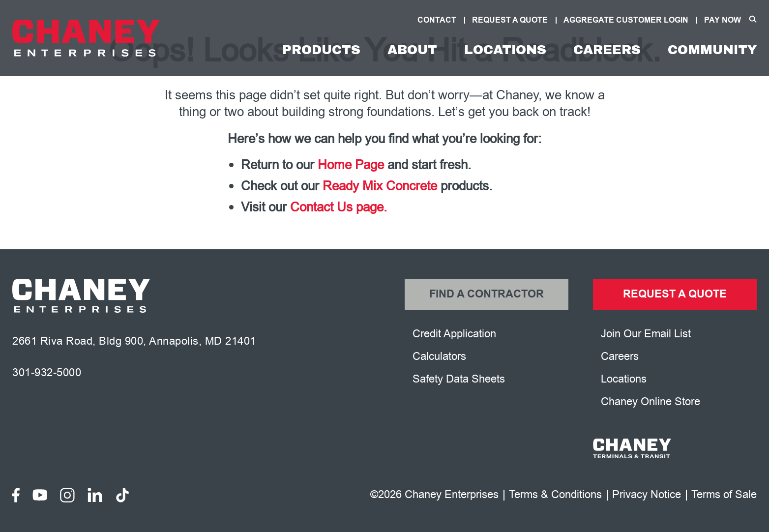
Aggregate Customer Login (626, 20)
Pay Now (723, 20)
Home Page (351, 165)
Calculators (439, 356)
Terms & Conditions (555, 495)
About (412, 50)
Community (712, 50)
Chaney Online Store (651, 402)
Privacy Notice (647, 495)
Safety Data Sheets (459, 379)
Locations (505, 50)
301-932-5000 (47, 373)
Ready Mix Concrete (380, 186)
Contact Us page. (339, 207)
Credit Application (454, 334)
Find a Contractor (487, 294)
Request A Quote (510, 20)
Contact (437, 20)
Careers (607, 50)
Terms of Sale (724, 495)
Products (321, 50)
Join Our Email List (646, 334)
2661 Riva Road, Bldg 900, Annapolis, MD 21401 (134, 341)
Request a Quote (675, 294)
